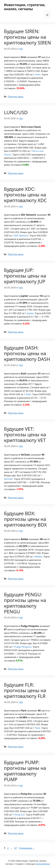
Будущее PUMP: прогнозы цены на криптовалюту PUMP (25, 771)
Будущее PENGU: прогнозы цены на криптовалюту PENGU (25, 603)
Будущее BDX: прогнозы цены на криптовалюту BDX (25, 519)
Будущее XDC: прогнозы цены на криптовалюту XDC (25, 195)
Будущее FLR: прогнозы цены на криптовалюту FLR (25, 690)
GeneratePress (43, 864)
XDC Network (21, 235)
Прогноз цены (16, 97)
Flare (38, 728)
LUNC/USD (16, 112)
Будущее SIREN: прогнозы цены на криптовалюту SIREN (28, 37)
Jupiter (30, 313)
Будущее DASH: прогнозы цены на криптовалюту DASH (27, 353)
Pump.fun (19, 815)
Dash (28, 394)
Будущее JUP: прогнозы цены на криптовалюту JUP (25, 276)
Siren (38, 74)
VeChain (8, 479)
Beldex (39, 557)
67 (16, 848)
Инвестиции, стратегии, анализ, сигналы (25, 7)
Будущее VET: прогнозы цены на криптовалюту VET (25, 434)
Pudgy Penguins (23, 647)
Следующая (27, 848)
